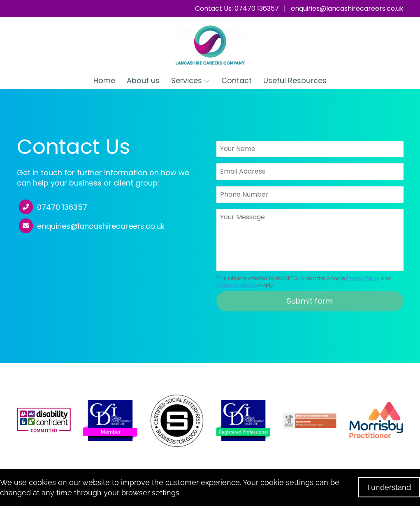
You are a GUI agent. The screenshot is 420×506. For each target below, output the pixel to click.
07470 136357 (62, 207)
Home (104, 80)
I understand (389, 487)
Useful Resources (295, 80)
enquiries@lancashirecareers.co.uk (347, 8)
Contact (237, 80)
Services (190, 80)
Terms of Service (237, 285)
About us (143, 80)
